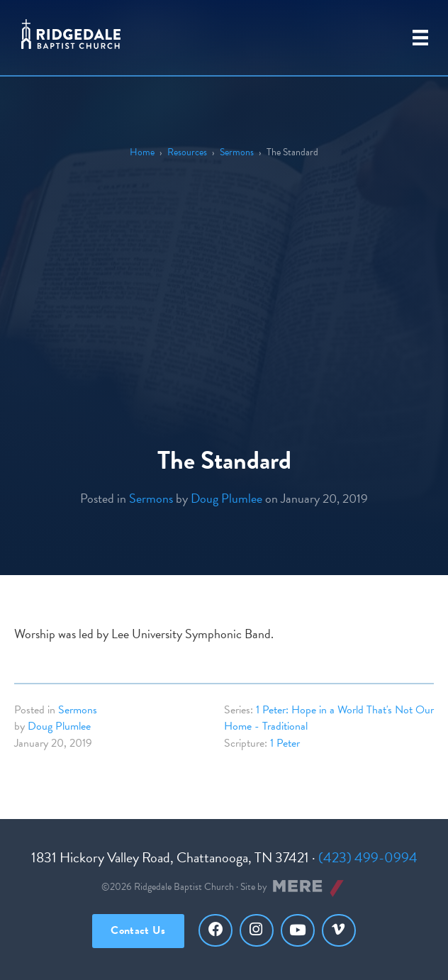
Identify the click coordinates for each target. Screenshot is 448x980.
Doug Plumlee (226, 498)
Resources (187, 152)
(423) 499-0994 (368, 857)
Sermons (237, 152)
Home (142, 152)
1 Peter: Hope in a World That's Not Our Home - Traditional (329, 718)
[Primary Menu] (420, 38)
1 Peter (285, 743)
